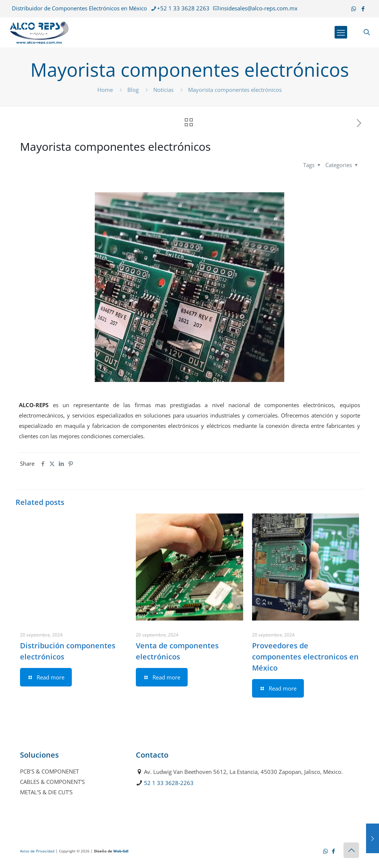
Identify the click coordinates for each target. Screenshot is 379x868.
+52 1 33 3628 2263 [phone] (183, 8)
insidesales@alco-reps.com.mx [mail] (259, 8)
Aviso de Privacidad (37, 851)
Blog (133, 90)
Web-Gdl (121, 851)
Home (105, 90)
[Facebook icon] (363, 9)
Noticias (163, 90)
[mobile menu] (341, 32)
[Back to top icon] (351, 850)
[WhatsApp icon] (354, 9)
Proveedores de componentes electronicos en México (305, 657)
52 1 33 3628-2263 (169, 783)
